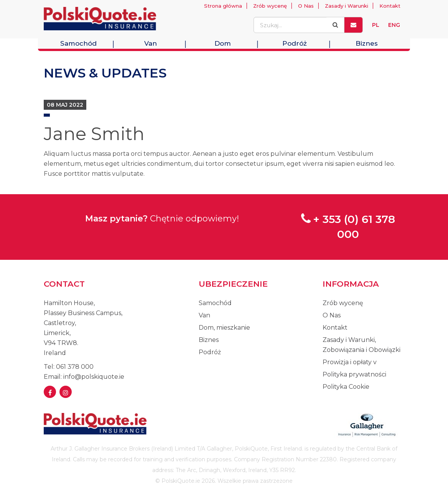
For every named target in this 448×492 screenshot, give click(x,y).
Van (151, 43)
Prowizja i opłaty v (350, 362)
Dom (223, 43)
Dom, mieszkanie (224, 328)
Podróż (295, 43)
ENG (394, 25)
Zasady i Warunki (347, 6)
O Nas (306, 6)
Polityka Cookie (346, 387)
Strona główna (223, 6)
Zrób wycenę (270, 6)
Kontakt (390, 6)
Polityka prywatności (354, 374)
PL (376, 25)
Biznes (367, 43)
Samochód (78, 43)
